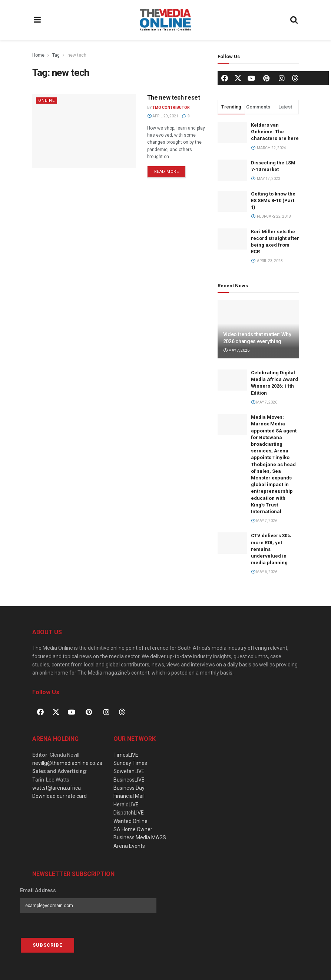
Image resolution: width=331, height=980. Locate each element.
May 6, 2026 (264, 572)
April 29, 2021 (163, 116)
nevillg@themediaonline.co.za (67, 763)
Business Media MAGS (140, 837)
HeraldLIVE (126, 805)
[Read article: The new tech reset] (84, 131)
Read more (170, 170)
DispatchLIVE (129, 813)
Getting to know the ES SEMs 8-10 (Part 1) (273, 200)
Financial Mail (129, 796)
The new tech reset (174, 98)
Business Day (129, 788)
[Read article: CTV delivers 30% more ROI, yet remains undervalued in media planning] (232, 543)
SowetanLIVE (129, 771)
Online (47, 101)
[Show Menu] (37, 20)
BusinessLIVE (129, 780)
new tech (77, 55)
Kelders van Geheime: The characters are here (275, 132)
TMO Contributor (171, 108)
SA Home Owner (133, 829)
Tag (56, 55)
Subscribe (47, 945)
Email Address (38, 890)
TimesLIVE (126, 755)
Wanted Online (130, 821)
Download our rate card (59, 796)
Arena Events (129, 846)
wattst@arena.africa (57, 788)
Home (38, 55)
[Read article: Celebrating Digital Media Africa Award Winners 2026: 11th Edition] (232, 380)
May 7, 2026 (236, 350)
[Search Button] (294, 20)
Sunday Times (130, 763)
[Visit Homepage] (165, 20)
